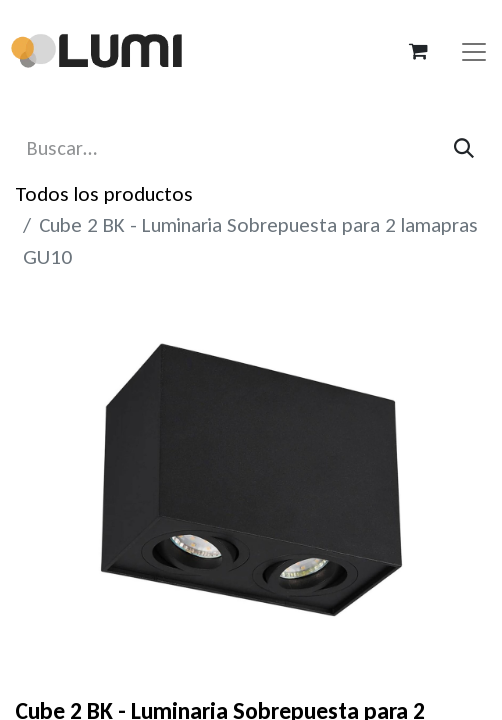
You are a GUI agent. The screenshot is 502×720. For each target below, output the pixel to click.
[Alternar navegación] (474, 51)
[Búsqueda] (464, 148)
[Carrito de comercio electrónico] (418, 51)
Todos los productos (104, 194)
